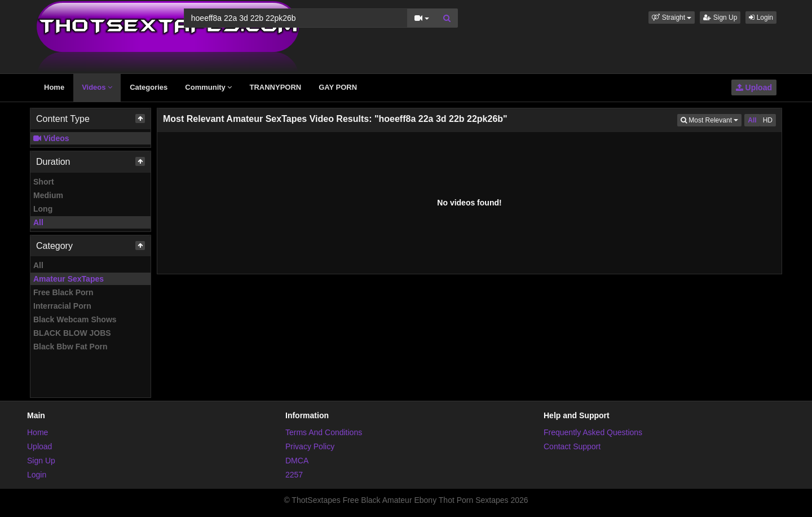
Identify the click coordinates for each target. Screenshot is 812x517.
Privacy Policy (310, 446)
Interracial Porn (62, 306)
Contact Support (572, 446)
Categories (149, 87)
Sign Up (720, 17)
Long (43, 209)
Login (761, 17)
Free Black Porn (63, 292)
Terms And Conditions (324, 432)
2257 (294, 475)
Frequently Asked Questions (593, 432)
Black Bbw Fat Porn (70, 347)
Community (208, 87)
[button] (672, 17)
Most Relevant (711, 119)
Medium (48, 195)
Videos (97, 87)
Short (44, 182)
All (38, 222)
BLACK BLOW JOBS (72, 333)
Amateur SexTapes (69, 279)
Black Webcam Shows (75, 319)
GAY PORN (338, 87)
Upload (754, 87)
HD (768, 120)
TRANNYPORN (275, 87)
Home (54, 87)
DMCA (297, 461)
